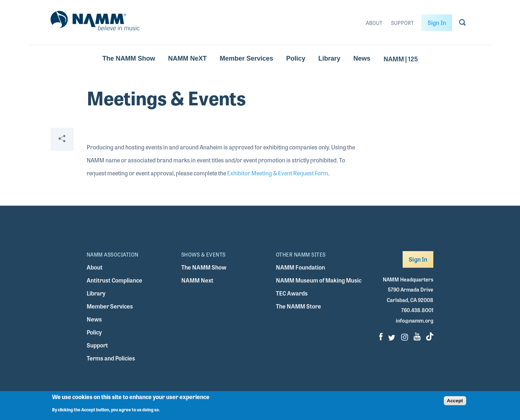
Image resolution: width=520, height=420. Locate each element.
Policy (296, 58)
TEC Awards (292, 293)
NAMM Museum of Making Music (319, 280)
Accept (455, 401)
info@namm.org (415, 320)
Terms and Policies (111, 358)
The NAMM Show (129, 58)
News (362, 58)
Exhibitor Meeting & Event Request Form (278, 173)
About (374, 23)
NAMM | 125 (401, 58)
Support (402, 23)
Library (330, 58)
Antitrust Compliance (114, 280)
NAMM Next (197, 280)
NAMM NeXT (187, 58)
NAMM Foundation (300, 267)
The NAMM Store (298, 306)
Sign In (437, 23)
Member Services (246, 58)
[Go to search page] (462, 24)
